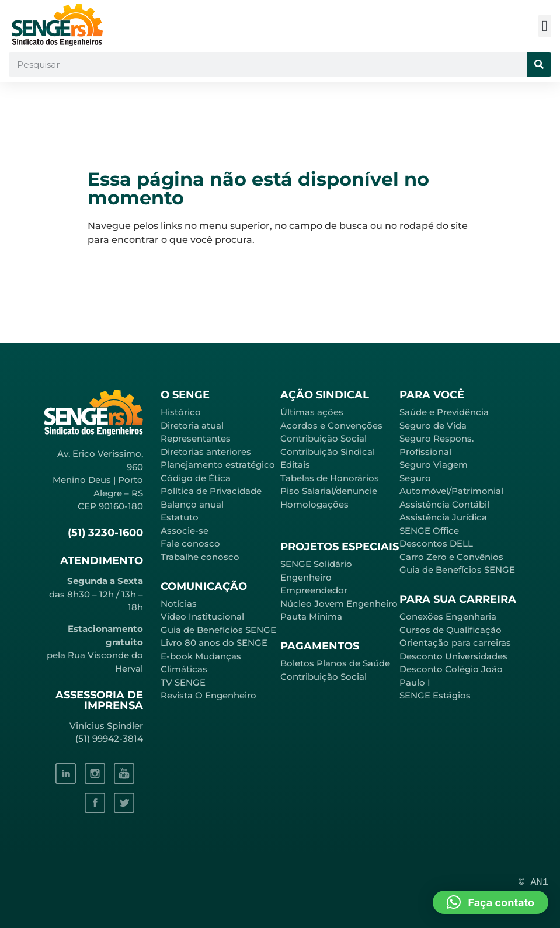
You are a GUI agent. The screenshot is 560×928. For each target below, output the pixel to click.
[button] (545, 26)
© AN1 (533, 882)
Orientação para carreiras (455, 643)
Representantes (196, 438)
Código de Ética (196, 478)
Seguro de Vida (433, 425)
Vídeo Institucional (202, 616)
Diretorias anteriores (206, 452)
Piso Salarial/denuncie (329, 491)
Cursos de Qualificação (451, 630)
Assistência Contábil (444, 504)
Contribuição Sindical (328, 452)
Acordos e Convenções (331, 425)
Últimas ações (312, 412)
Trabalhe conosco (200, 557)
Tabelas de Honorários (330, 478)
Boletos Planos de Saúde (335, 663)
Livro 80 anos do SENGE (214, 643)
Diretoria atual (192, 425)
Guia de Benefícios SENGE (457, 570)
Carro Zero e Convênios (451, 557)
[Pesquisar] (539, 64)
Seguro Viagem (434, 465)
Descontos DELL (436, 543)
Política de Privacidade (211, 491)
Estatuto (180, 517)
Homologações (314, 504)
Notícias (179, 604)
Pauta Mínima (311, 616)
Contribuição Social (324, 438)
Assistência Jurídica (443, 517)
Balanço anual (192, 504)
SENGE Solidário (316, 564)
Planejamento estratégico (218, 465)
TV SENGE (183, 682)
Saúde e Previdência (444, 412)
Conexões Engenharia (448, 616)
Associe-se (185, 531)
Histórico (181, 412)
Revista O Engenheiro (208, 695)
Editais (295, 465)
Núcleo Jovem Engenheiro (339, 604)
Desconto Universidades (453, 656)
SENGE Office (429, 531)
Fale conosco (190, 543)
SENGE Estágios (435, 695)
